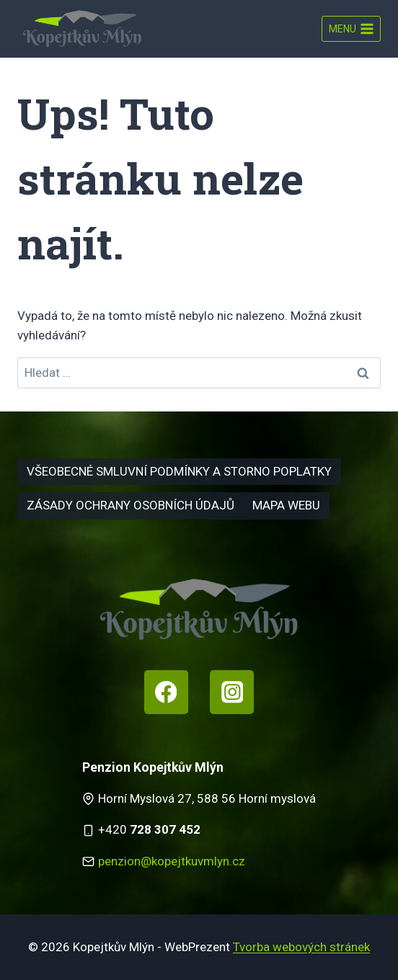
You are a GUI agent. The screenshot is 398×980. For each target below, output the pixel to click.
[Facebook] (166, 692)
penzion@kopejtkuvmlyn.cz (172, 861)
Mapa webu (286, 505)
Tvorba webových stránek (301, 947)
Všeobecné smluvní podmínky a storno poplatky (179, 471)
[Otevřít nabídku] (351, 29)
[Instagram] (232, 692)
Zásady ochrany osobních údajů (131, 505)
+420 (149, 829)
